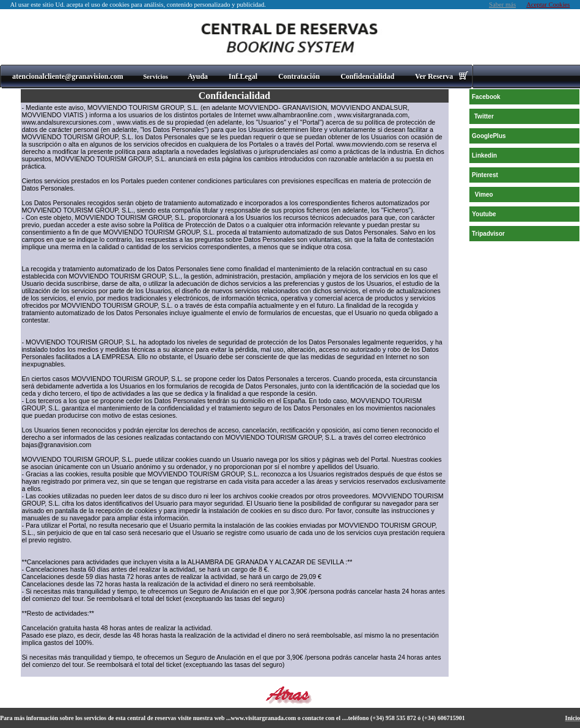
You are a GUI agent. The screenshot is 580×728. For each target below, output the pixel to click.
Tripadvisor (488, 234)
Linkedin (484, 155)
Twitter (484, 116)
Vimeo (484, 195)
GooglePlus (489, 136)
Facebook (486, 97)
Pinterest (485, 175)
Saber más (502, 5)
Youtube (484, 214)
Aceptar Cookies (548, 5)
